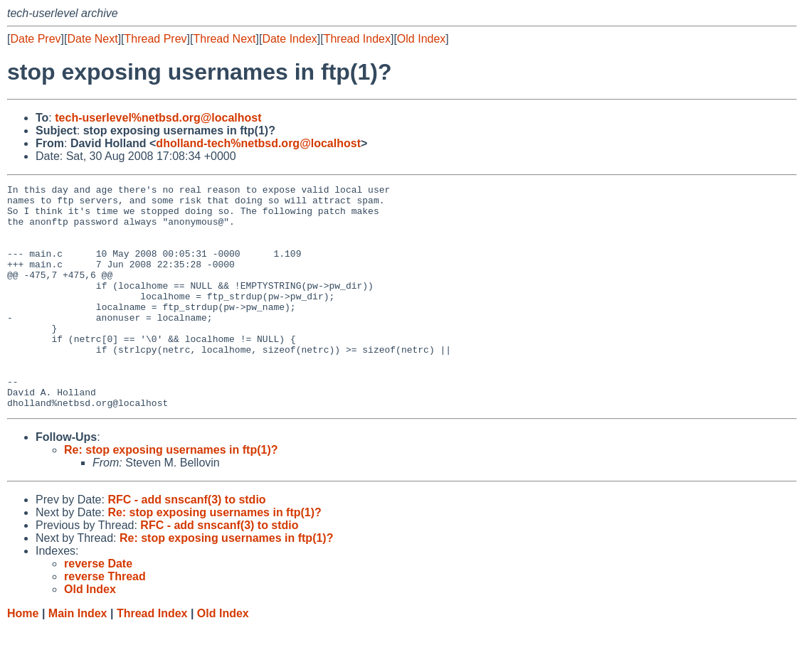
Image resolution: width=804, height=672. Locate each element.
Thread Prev (156, 39)
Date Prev (35, 39)
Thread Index (357, 39)
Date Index (289, 39)
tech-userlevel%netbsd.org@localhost (158, 118)
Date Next (92, 39)
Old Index (421, 39)
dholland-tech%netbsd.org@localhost (258, 143)
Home (23, 658)
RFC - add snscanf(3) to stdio (186, 544)
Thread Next (224, 39)
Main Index (78, 658)
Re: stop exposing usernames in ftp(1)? (171, 495)
